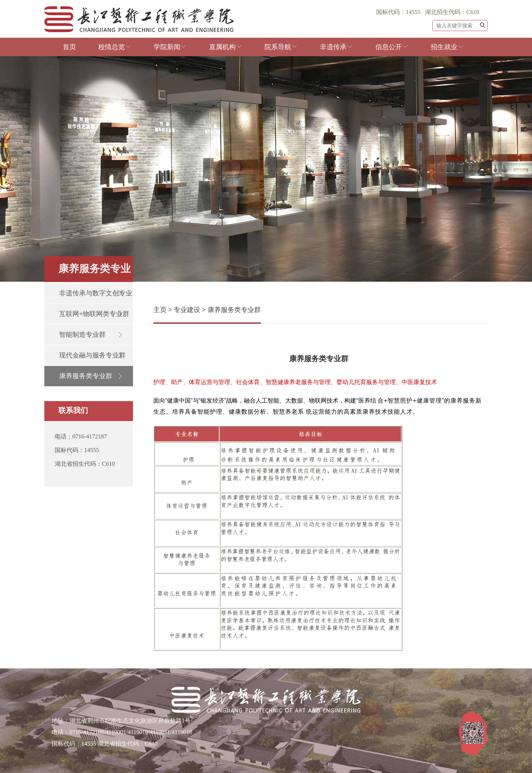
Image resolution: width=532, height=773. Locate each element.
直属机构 (226, 47)
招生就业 (447, 47)
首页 (69, 47)
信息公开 (392, 47)
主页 (160, 310)
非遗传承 (337, 47)
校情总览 (115, 47)
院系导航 (281, 47)
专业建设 (187, 310)
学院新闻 (170, 47)
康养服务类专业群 (234, 310)
